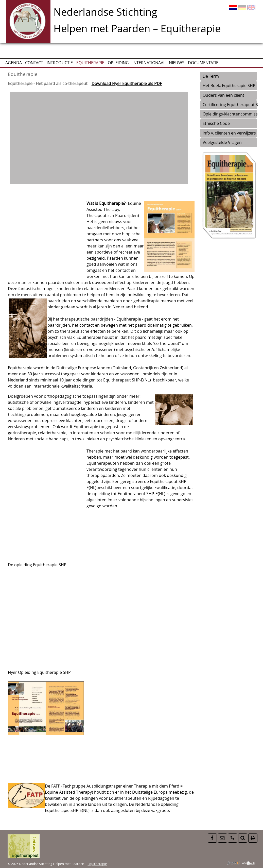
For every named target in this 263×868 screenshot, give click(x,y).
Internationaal (149, 63)
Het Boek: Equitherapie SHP (229, 86)
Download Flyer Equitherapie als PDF (127, 84)
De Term (211, 76)
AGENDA (14, 63)
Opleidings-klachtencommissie (230, 114)
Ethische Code (216, 123)
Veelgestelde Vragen (222, 142)
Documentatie (203, 63)
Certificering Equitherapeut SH (230, 105)
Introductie (60, 63)
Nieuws (177, 63)
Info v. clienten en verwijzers (229, 133)
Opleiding (118, 63)
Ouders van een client (223, 95)
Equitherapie (90, 63)
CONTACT (34, 63)
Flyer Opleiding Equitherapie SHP (39, 672)
